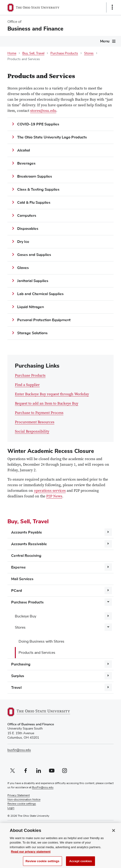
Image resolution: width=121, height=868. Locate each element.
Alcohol (24, 150)
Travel (16, 688)
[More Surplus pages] (108, 676)
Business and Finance (35, 29)
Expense (18, 567)
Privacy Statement (19, 796)
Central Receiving (26, 556)
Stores (89, 53)
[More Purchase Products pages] (108, 602)
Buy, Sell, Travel (33, 53)
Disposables (28, 229)
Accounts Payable (27, 532)
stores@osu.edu (43, 111)
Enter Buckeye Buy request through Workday (52, 394)
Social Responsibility (32, 432)
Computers (27, 216)
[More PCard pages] (108, 590)
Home (12, 53)
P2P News (54, 496)
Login (11, 808)
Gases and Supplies (34, 255)
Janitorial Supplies (33, 281)
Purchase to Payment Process (39, 413)
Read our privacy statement (31, 855)
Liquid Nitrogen (31, 307)
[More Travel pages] (108, 687)
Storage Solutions (32, 333)
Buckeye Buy (26, 616)
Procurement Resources (35, 422)
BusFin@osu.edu (43, 788)
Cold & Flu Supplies (34, 203)
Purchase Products (64, 53)
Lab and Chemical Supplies (40, 294)
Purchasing (21, 664)
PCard (17, 591)
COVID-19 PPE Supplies (38, 124)
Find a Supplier (27, 385)
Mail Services (22, 579)
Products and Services (37, 653)
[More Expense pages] (108, 567)
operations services (50, 491)
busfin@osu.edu (19, 750)
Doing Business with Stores (41, 641)
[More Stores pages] (108, 627)
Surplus (18, 676)
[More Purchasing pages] (108, 664)
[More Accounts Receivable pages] (108, 544)
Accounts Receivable (29, 544)
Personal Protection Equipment (44, 320)
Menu (105, 41)
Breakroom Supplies (35, 176)
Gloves (23, 268)
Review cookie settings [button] (22, 804)
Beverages (26, 163)
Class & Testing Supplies (38, 189)
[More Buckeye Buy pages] (108, 616)
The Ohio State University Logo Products (52, 137)
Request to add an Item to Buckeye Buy (47, 404)
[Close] (114, 833)
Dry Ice (23, 242)
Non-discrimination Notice (24, 800)
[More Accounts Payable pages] (108, 532)
